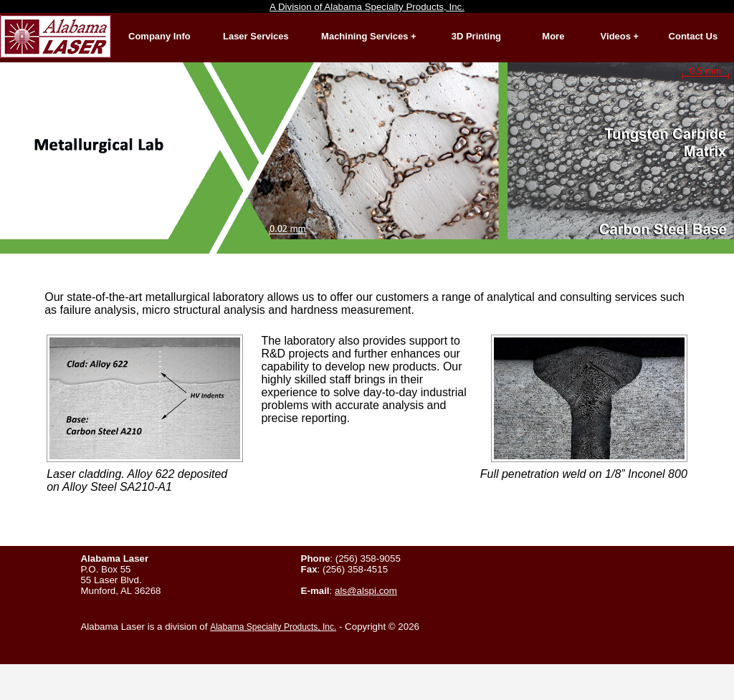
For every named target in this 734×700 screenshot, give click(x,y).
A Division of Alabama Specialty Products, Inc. (367, 7)
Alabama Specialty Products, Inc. (273, 627)
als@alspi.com (366, 591)
